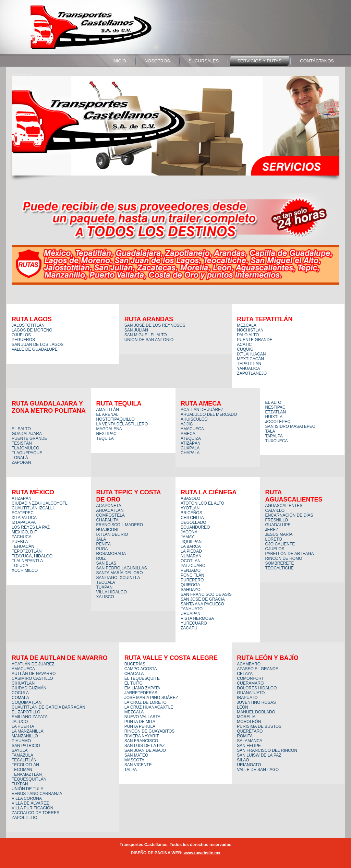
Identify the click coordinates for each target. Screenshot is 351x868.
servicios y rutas (259, 61)
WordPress (150, 861)
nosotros (157, 61)
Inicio (119, 61)
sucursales (204, 61)
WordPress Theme (180, 861)
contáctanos (317, 61)
